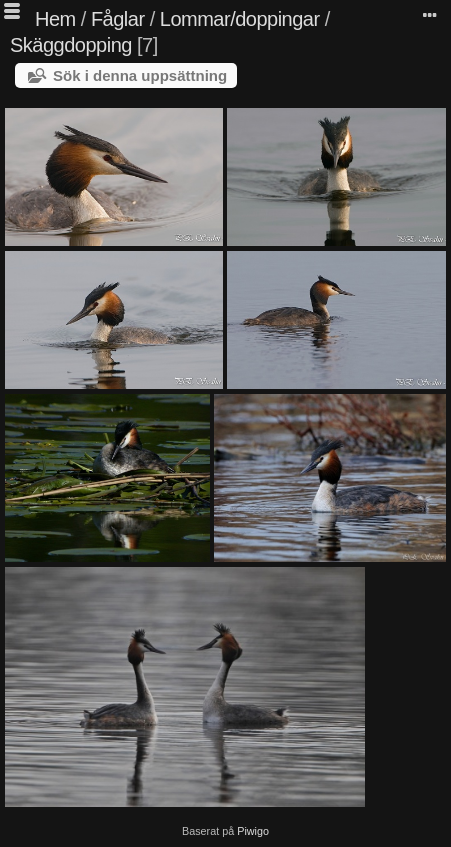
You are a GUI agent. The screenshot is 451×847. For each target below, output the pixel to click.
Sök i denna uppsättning (140, 75)
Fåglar (118, 19)
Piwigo (253, 831)
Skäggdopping (71, 45)
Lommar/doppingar (240, 19)
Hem (55, 19)
